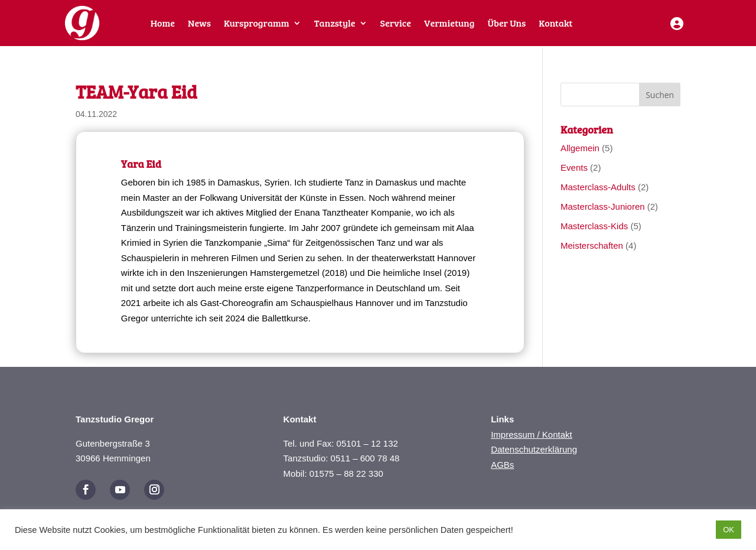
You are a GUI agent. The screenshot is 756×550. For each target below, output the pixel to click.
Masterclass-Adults (598, 187)
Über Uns (506, 24)
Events (574, 167)
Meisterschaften (592, 245)
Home (163, 24)
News (199, 24)
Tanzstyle (335, 24)
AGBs (502, 465)
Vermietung (449, 24)
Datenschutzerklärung (534, 449)
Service (396, 24)
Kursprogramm (257, 24)
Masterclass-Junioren (603, 206)
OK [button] (729, 530)
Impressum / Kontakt (532, 435)
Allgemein (580, 148)
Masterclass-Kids (594, 226)
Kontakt (555, 24)
